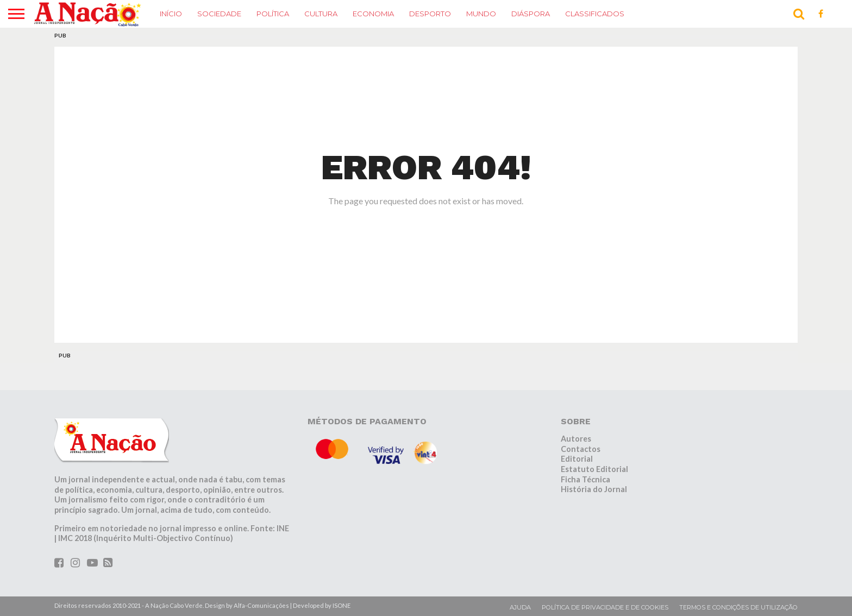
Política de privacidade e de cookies (605, 607)
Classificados (595, 14)
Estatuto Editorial (594, 469)
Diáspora (531, 14)
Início (171, 14)
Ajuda (520, 607)
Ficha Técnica (585, 479)
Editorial (577, 459)
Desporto (430, 14)
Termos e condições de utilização (738, 607)
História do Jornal (594, 489)
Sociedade (219, 14)
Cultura (321, 14)
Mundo (481, 14)
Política (273, 14)
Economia (373, 14)
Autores (576, 439)
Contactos (581, 449)
